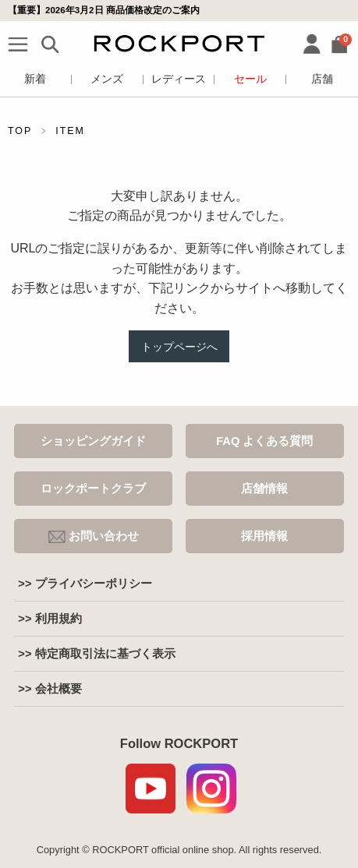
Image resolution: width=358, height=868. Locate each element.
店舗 (322, 79)
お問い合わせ (94, 536)
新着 (35, 79)
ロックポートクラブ (93, 489)
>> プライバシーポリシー (85, 584)
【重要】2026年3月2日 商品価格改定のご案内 (104, 10)
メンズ (107, 79)
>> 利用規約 (50, 619)
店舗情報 (264, 489)
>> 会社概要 (50, 689)
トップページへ (179, 347)
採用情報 (264, 536)
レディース (179, 79)
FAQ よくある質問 (264, 441)
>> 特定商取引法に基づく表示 (96, 654)
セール (250, 79)
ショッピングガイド (93, 441)
